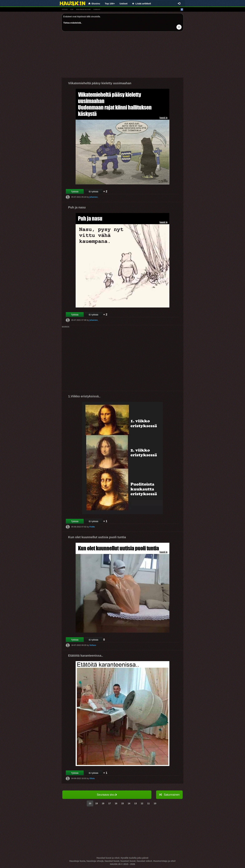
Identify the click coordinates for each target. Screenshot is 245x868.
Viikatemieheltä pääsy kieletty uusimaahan (100, 83)
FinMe (92, 527)
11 (149, 803)
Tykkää (75, 192)
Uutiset (124, 4)
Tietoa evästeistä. (72, 23)
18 (103, 803)
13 (135, 803)
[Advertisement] (122, 56)
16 (116, 803)
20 (90, 803)
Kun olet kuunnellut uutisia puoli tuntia (97, 537)
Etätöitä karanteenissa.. (86, 656)
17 (110, 803)
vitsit (65, 9)
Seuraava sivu (107, 795)
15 (122, 803)
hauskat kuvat (83, 9)
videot (97, 9)
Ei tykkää (94, 192)
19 (97, 803)
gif (72, 9)
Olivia (92, 778)
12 (142, 803)
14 (129, 803)
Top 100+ (110, 4)
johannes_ (94, 197)
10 (155, 803)
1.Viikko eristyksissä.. (84, 396)
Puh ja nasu (77, 207)
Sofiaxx (93, 645)
